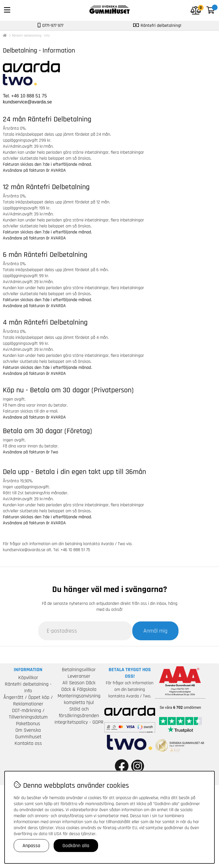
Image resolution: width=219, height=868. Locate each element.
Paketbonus (28, 724)
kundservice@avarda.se (27, 102)
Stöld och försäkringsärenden (79, 712)
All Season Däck (79, 683)
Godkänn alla (76, 846)
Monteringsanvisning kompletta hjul (79, 699)
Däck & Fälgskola (79, 689)
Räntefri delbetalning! (161, 26)
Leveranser (79, 676)
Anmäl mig (155, 631)
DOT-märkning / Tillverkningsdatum (28, 714)
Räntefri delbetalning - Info (31, 36)
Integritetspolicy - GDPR (79, 722)
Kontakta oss (28, 743)
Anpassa (31, 846)
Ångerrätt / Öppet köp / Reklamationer (28, 701)
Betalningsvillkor (79, 670)
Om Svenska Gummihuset (28, 733)
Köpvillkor (28, 678)
